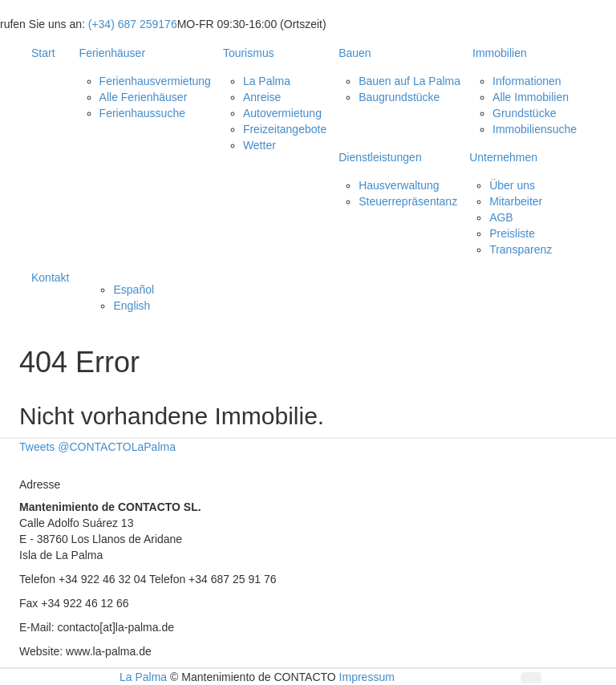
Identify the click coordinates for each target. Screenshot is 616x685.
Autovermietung (282, 113)
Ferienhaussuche (142, 113)
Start (43, 53)
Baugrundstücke (399, 97)
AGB (501, 217)
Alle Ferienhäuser (144, 97)
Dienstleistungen (380, 157)
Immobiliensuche (535, 129)
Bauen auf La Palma (409, 81)
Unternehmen (503, 157)
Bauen (355, 53)
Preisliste (512, 233)
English (132, 306)
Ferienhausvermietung (155, 81)
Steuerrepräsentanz (408, 201)
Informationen (527, 81)
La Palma (267, 81)
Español (134, 290)
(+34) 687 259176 (133, 24)
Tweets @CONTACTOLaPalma (97, 447)
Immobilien (500, 53)
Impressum (367, 677)
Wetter (259, 145)
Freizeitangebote (285, 129)
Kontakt (50, 278)
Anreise (262, 97)
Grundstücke (524, 113)
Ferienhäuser (113, 53)
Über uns (512, 185)
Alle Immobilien (531, 97)
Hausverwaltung (399, 185)
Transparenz (521, 249)
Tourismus (249, 53)
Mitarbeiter (516, 201)
